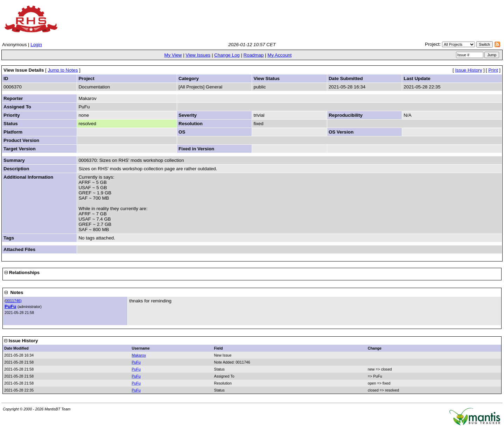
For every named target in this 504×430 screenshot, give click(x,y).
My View (173, 55)
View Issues (198, 55)
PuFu (10, 306)
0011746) (14, 301)
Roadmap (254, 55)
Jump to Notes (63, 70)
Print (493, 70)
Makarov (139, 355)
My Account (279, 55)
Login (36, 45)
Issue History (468, 70)
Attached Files (19, 249)
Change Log (227, 55)
